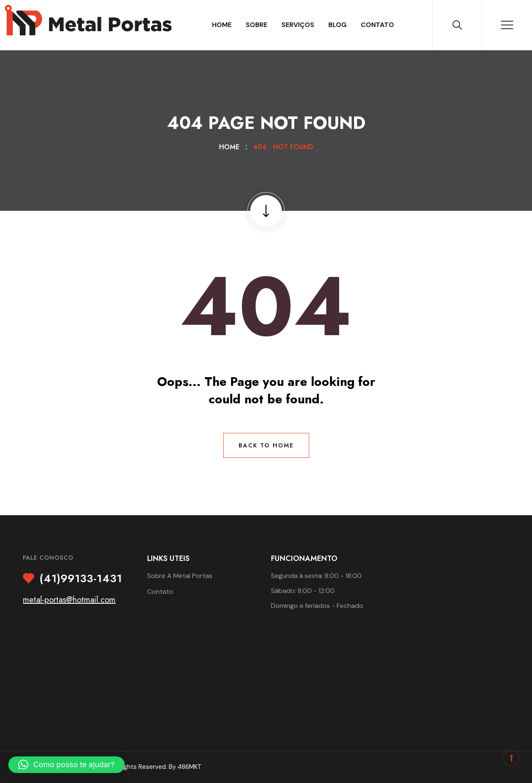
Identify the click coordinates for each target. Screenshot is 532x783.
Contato (377, 25)
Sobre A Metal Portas (180, 576)
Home (222, 25)
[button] (66, 765)
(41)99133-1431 (81, 579)
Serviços (298, 25)
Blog (337, 25)
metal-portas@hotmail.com (69, 600)
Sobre (256, 25)
